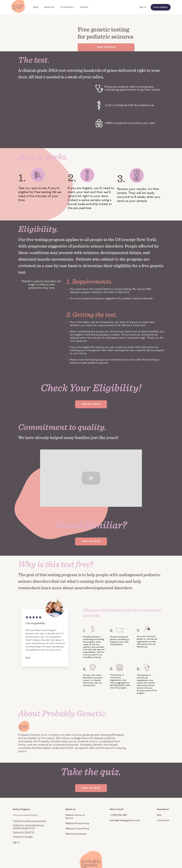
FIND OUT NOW (91, 404)
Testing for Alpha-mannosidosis (30, 821)
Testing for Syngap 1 (23, 837)
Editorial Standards (76, 834)
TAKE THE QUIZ (106, 47)
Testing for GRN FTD (24, 832)
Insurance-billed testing (25, 815)
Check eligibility (161, 7)
